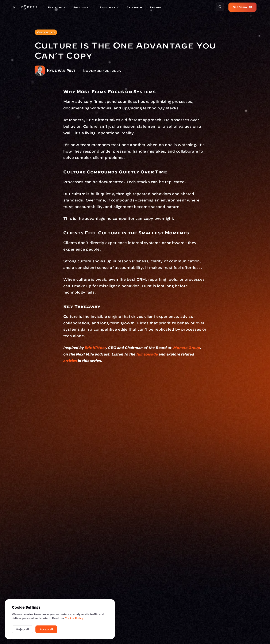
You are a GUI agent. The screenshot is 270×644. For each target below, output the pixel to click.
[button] (220, 7)
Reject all (23, 629)
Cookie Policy (74, 618)
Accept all (46, 629)
